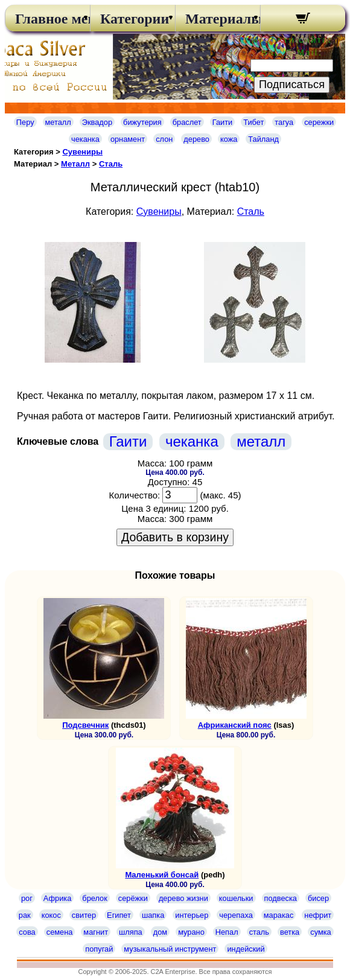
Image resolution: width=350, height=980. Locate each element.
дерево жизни (183, 898)
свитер (84, 915)
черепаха (236, 915)
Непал (227, 932)
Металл (75, 164)
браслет (187, 122)
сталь (259, 932)
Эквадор (97, 122)
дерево (196, 139)
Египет (119, 915)
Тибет (253, 122)
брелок (94, 898)
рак (25, 915)
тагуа (284, 122)
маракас (279, 915)
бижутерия (142, 122)
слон (164, 139)
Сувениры (82, 152)
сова (27, 932)
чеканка (85, 139)
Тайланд (263, 139)
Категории (133, 19)
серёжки (133, 898)
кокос (51, 915)
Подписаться (292, 84)
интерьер (192, 915)
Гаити (223, 122)
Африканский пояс (235, 725)
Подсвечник (85, 725)
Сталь (111, 164)
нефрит (318, 915)
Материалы (218, 19)
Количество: (135, 495)
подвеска (281, 898)
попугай (99, 949)
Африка (57, 898)
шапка (153, 915)
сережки (319, 122)
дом (160, 932)
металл (58, 122)
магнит (96, 932)
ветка (290, 932)
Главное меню (48, 19)
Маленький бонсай (162, 875)
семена (60, 932)
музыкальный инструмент (170, 949)
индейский (246, 949)
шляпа (131, 932)
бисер (318, 898)
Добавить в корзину (175, 537)
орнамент (128, 139)
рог (27, 898)
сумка (320, 932)
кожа (229, 139)
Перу (25, 122)
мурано (191, 932)
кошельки (236, 898)
